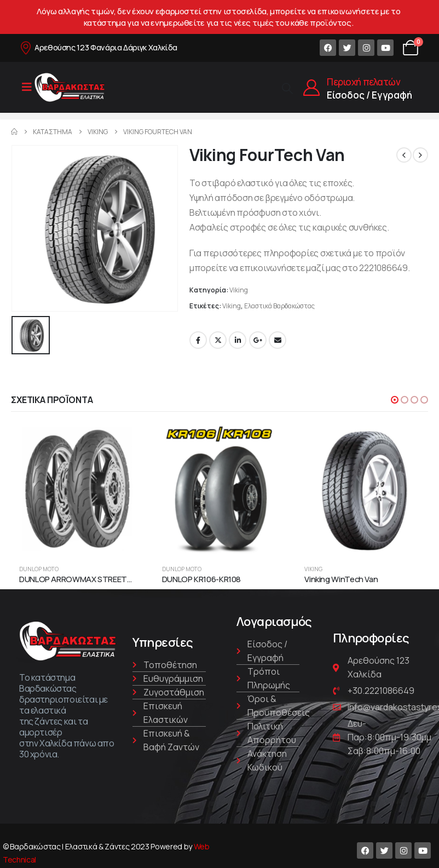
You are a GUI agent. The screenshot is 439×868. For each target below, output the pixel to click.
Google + (258, 340)
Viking (239, 290)
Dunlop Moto (39, 568)
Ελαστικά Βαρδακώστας (279, 306)
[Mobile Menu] (27, 87)
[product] (77, 489)
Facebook (198, 340)
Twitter (218, 340)
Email (278, 340)
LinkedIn (238, 340)
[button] (395, 398)
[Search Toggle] (287, 88)
